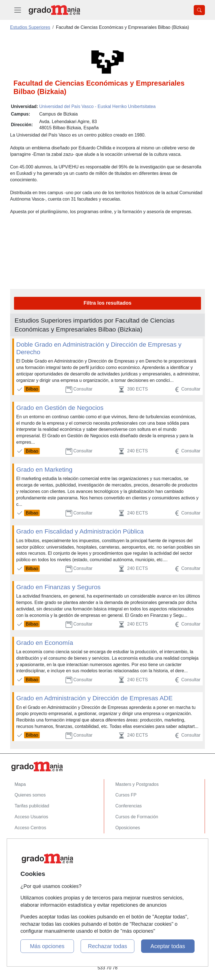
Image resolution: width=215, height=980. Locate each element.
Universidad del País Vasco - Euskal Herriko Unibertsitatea (97, 106)
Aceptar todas (168, 946)
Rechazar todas (107, 946)
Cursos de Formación (137, 817)
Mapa (20, 784)
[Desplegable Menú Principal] (18, 10)
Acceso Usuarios (31, 817)
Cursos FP (126, 795)
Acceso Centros (30, 828)
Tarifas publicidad (32, 806)
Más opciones (47, 946)
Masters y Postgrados (137, 784)
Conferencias (128, 806)
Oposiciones (128, 828)
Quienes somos (30, 795)
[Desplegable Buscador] (199, 10)
